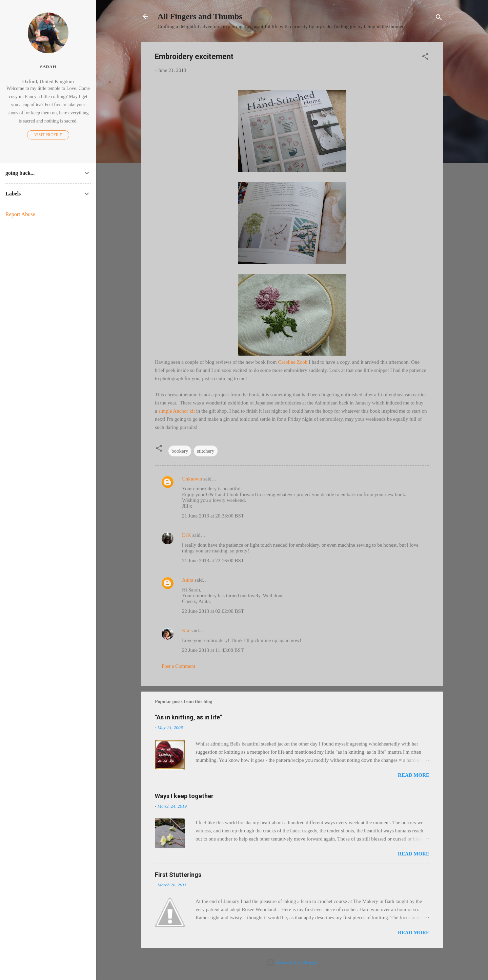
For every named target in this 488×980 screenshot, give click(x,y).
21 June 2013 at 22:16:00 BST (213, 561)
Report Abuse (20, 214)
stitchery (206, 451)
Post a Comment (178, 666)
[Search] (439, 18)
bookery (180, 451)
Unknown (192, 479)
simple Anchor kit (177, 411)
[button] (425, 58)
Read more (414, 775)
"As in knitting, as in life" (188, 717)
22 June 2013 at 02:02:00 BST (213, 611)
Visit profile (48, 135)
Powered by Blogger (292, 962)
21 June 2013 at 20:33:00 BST (213, 516)
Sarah (48, 67)
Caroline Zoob (293, 362)
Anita (188, 580)
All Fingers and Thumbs (200, 16)
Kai (186, 630)
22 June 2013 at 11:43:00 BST (213, 650)
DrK (187, 535)
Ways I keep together (184, 796)
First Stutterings (178, 875)
